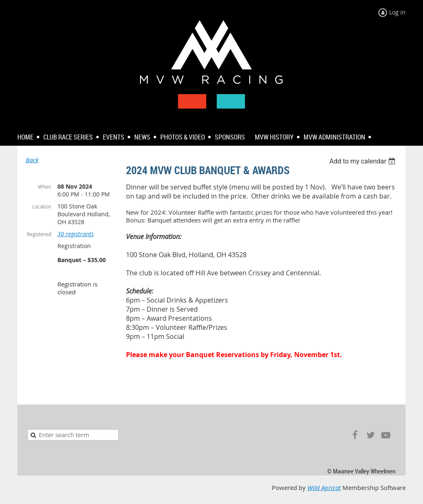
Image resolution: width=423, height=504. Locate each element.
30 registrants (76, 234)
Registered (39, 234)
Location (42, 206)
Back (32, 160)
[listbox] (363, 161)
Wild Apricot (324, 488)
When (45, 187)
